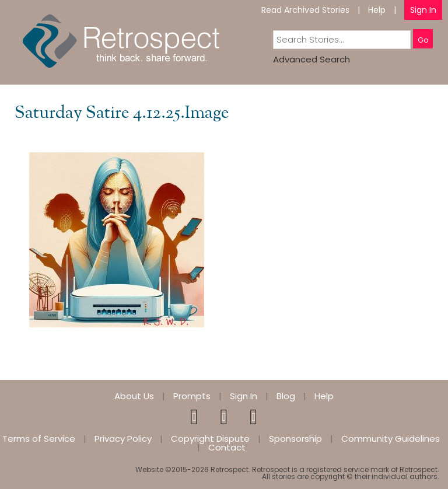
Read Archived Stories (305, 10)
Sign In (423, 10)
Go (423, 40)
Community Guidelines (391, 439)
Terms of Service (39, 439)
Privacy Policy (123, 439)
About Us (134, 396)
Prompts (192, 396)
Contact (227, 447)
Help (377, 10)
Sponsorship (295, 439)
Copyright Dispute (210, 439)
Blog (286, 396)
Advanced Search (311, 59)
